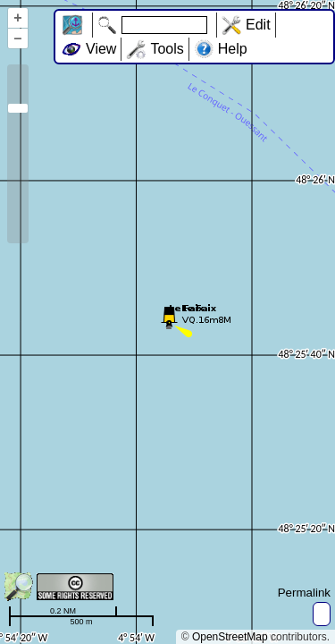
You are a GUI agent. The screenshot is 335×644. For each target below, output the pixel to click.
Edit (258, 25)
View (101, 49)
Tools (167, 49)
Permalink (304, 593)
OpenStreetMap (230, 637)
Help (233, 49)
